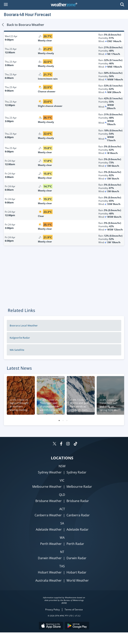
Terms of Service (74, 610)
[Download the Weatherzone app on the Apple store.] (51, 626)
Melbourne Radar (79, 487)
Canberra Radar (78, 515)
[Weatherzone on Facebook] (61, 444)
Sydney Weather (50, 472)
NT (62, 552)
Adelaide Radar (78, 529)
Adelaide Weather (49, 529)
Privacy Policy (52, 610)
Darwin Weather (50, 558)
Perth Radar (75, 544)
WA (62, 538)
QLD (62, 495)
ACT (62, 509)
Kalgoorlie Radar (20, 338)
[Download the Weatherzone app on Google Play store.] (77, 626)
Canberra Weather (48, 515)
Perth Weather (51, 544)
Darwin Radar (76, 558)
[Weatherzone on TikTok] (76, 444)
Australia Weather (49, 580)
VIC (62, 480)
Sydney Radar (76, 472)
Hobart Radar (76, 572)
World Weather (78, 580)
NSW (62, 466)
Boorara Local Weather (24, 325)
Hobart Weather (50, 572)
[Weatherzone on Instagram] (68, 444)
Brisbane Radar (78, 501)
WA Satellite (17, 350)
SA (62, 523)
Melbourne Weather (47, 487)
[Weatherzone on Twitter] (55, 444)
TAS (62, 566)
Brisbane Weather (49, 501)
